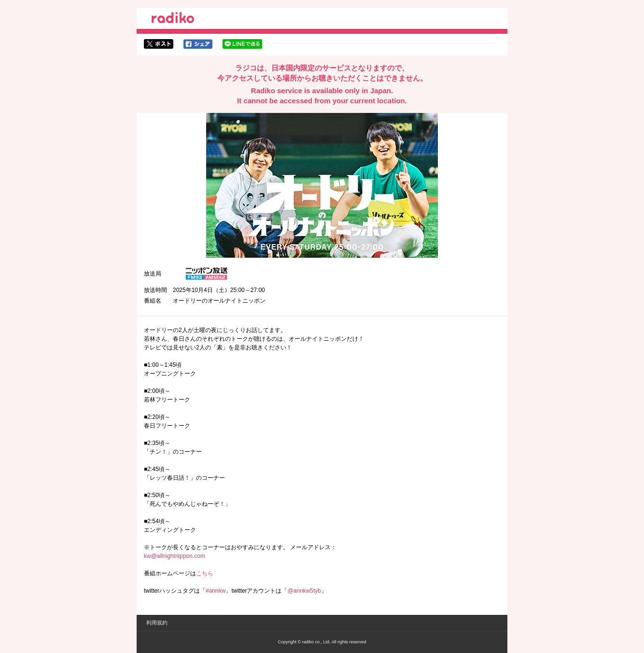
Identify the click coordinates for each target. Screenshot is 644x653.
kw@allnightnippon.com (175, 556)
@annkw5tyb (304, 591)
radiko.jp (173, 19)
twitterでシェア (159, 44)
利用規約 (157, 623)
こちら (205, 573)
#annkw (216, 591)
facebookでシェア (198, 44)
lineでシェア (242, 44)
